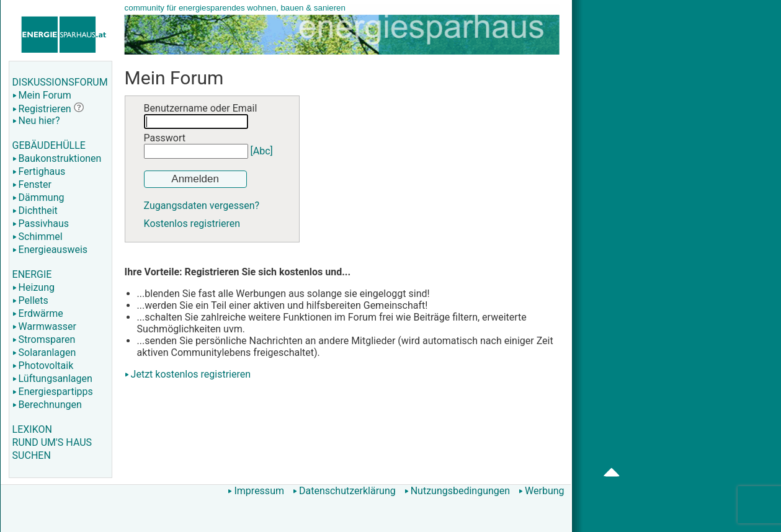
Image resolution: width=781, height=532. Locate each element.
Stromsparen (44, 339)
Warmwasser (44, 326)
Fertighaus (39, 171)
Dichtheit (35, 211)
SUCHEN (32, 455)
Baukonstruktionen (57, 158)
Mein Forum (42, 95)
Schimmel (38, 237)
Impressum (256, 491)
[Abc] (262, 151)
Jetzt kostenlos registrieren (191, 374)
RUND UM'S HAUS (52, 442)
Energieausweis (50, 250)
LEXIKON (32, 429)
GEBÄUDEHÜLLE (49, 145)
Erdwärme (38, 313)
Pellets (30, 300)
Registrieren (42, 109)
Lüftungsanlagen (52, 379)
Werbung (541, 491)
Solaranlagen (44, 352)
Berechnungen (47, 405)
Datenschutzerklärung (344, 491)
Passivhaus (41, 224)
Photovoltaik (43, 366)
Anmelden (195, 179)
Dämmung (38, 197)
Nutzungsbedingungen (457, 491)
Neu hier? (36, 121)
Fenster (32, 184)
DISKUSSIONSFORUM (60, 82)
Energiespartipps (53, 392)
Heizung (33, 287)
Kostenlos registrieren (192, 224)
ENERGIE (32, 274)
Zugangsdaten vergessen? (202, 206)
